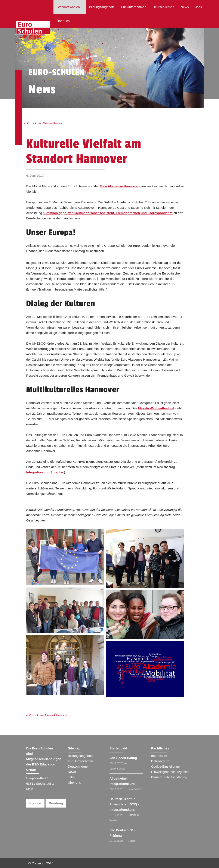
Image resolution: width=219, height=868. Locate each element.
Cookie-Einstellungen (166, 766)
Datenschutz (160, 761)
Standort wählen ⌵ (70, 7)
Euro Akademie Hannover (119, 186)
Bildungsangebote (102, 7)
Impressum (159, 756)
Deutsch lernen (164, 7)
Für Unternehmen (134, 7)
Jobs (198, 7)
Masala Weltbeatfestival (156, 408)
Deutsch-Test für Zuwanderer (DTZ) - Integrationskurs (124, 804)
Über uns (63, 21)
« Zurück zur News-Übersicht (45, 123)
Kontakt (35, 803)
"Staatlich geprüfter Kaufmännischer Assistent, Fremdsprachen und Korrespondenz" (108, 213)
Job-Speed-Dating (123, 758)
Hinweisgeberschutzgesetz (170, 772)
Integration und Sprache (45, 472)
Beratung (56, 803)
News (185, 7)
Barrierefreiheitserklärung (169, 777)
